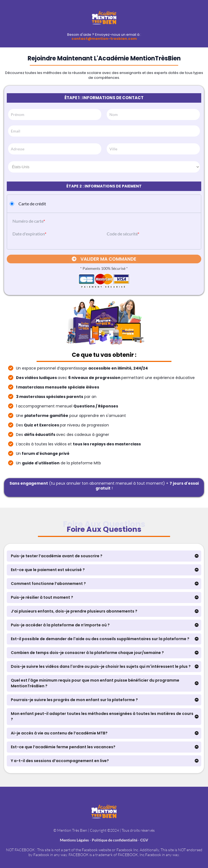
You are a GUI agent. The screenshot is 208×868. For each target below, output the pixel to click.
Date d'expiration (29, 234)
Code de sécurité (122, 234)
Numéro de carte (28, 221)
